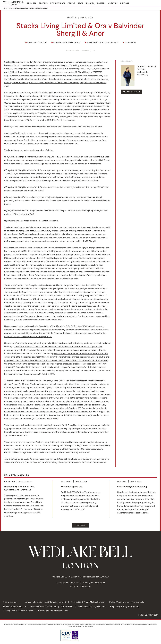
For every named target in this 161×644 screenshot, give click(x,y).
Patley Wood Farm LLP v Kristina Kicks (127, 602)
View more (81, 525)
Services (32, 3)
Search (156, 3)
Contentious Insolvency (67, 43)
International (58, 3)
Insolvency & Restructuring (103, 43)
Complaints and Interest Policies (53, 611)
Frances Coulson (37, 43)
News (80, 3)
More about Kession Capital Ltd (80, 496)
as (51, 69)
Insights (90, 3)
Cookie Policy (67, 607)
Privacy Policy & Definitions (44, 607)
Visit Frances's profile (139, 76)
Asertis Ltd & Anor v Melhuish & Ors (88, 602)
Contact (125, 3)
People (71, 3)
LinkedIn (85, 50)
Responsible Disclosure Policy (20, 611)
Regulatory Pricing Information (124, 607)
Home (5, 8)
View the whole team (131, 92)
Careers (101, 3)
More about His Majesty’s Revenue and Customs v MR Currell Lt (24, 499)
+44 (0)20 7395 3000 (69, 583)
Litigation (130, 43)
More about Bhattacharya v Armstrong (137, 497)
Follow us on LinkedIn (148, 615)
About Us (113, 3)
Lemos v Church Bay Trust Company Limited (45, 602)
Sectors (43, 3)
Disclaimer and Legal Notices (92, 607)
